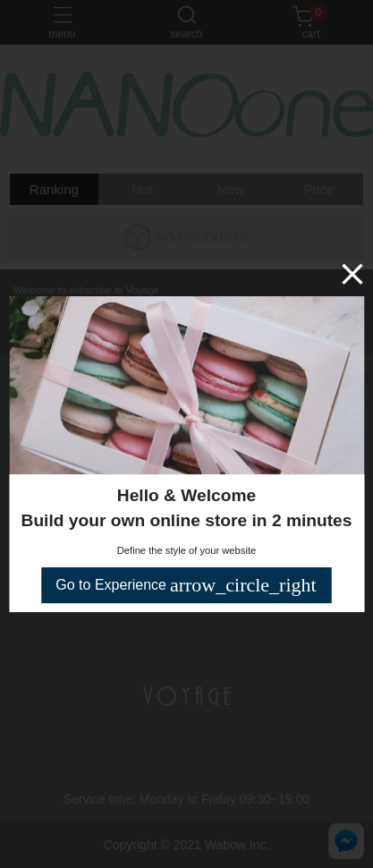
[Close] (352, 274)
